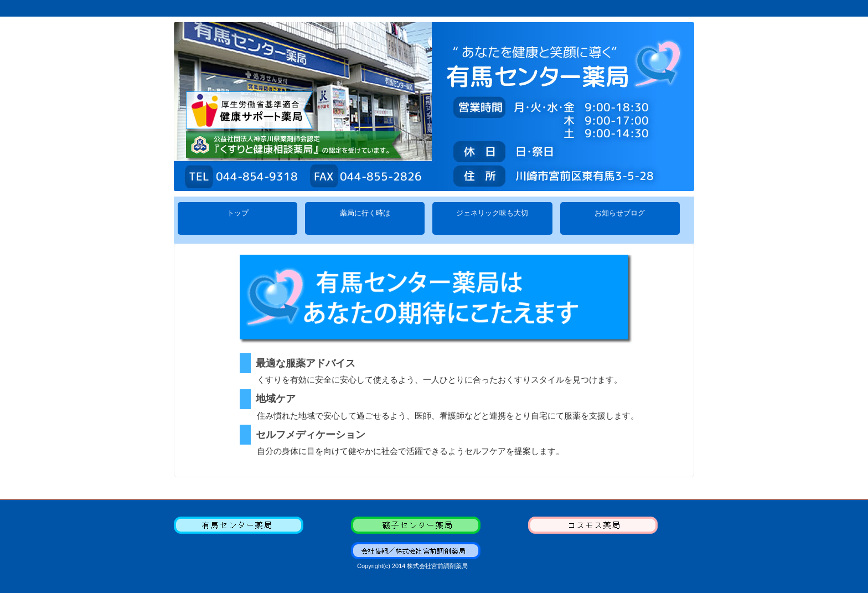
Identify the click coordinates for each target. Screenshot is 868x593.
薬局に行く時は (365, 218)
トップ (238, 218)
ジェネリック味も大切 (492, 218)
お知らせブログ (620, 218)
